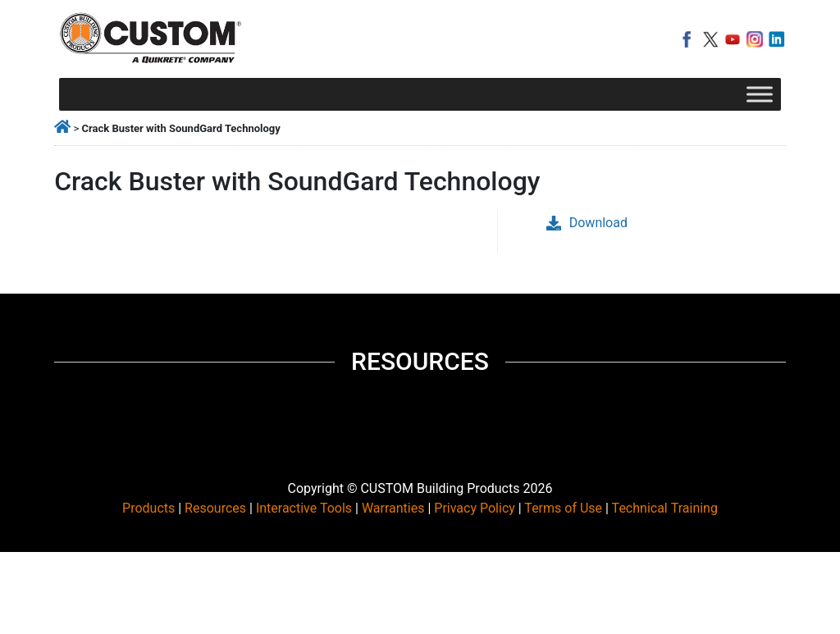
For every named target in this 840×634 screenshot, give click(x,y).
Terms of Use (563, 508)
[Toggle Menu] (760, 94)
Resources (215, 508)
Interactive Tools (304, 508)
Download (587, 223)
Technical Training (665, 508)
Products (148, 508)
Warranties (393, 508)
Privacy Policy (475, 508)
